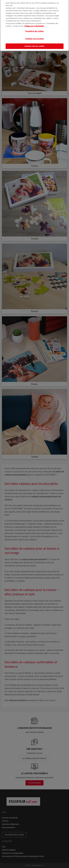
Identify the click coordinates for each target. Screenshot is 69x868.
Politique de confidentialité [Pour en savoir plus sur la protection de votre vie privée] (34, 24)
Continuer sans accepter (34, 37)
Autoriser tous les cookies (34, 45)
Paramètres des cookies (35, 30)
